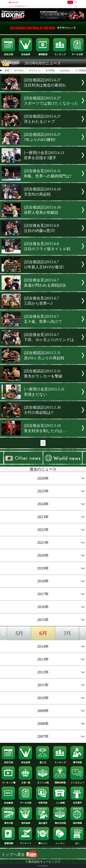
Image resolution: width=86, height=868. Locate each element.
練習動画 (43, 53)
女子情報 (50, 70)
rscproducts (65, 70)
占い (77, 842)
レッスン (60, 842)
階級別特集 (60, 781)
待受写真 (43, 802)
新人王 (43, 761)
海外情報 (77, 822)
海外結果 (26, 822)
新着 (7, 70)
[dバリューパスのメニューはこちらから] (76, 3)
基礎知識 (9, 842)
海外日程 (9, 822)
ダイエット (35, 70)
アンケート (26, 842)
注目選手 (77, 802)
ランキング (60, 53)
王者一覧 (26, 782)
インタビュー (77, 782)
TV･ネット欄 (9, 782)
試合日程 (9, 53)
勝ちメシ (43, 842)
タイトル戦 (43, 782)
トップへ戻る (19, 854)
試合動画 (9, 802)
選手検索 (77, 761)
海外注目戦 (60, 822)
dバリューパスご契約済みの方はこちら (18, 6)
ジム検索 (60, 802)
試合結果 (26, 53)
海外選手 (43, 822)
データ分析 (77, 53)
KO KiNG (19, 70)
